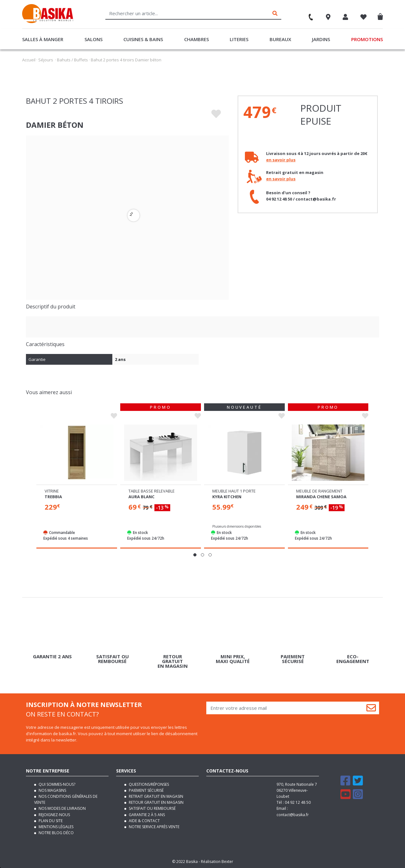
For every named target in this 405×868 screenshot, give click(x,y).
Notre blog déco (56, 833)
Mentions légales (56, 827)
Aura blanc (225, 497)
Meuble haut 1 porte (318, 491)
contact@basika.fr (293, 815)
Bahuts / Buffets (72, 60)
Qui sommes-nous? (56, 784)
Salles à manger (43, 39)
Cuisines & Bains (143, 39)
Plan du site (50, 821)
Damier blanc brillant (71, 497)
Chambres (196, 39)
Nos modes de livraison (62, 808)
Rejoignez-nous (54, 815)
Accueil (29, 60)
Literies (239, 39)
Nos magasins (52, 790)
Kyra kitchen (311, 497)
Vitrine (136, 491)
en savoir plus (281, 160)
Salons (93, 39)
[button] (195, 555)
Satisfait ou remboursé (152, 808)
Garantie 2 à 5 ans (146, 815)
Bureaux (280, 39)
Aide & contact (144, 821)
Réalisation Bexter (217, 862)
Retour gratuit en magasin (156, 802)
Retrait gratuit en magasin (156, 796)
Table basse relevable (235, 491)
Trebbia (137, 497)
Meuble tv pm (59, 491)
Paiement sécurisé (146, 790)
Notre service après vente (154, 827)
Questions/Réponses (148, 784)
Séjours (46, 60)
